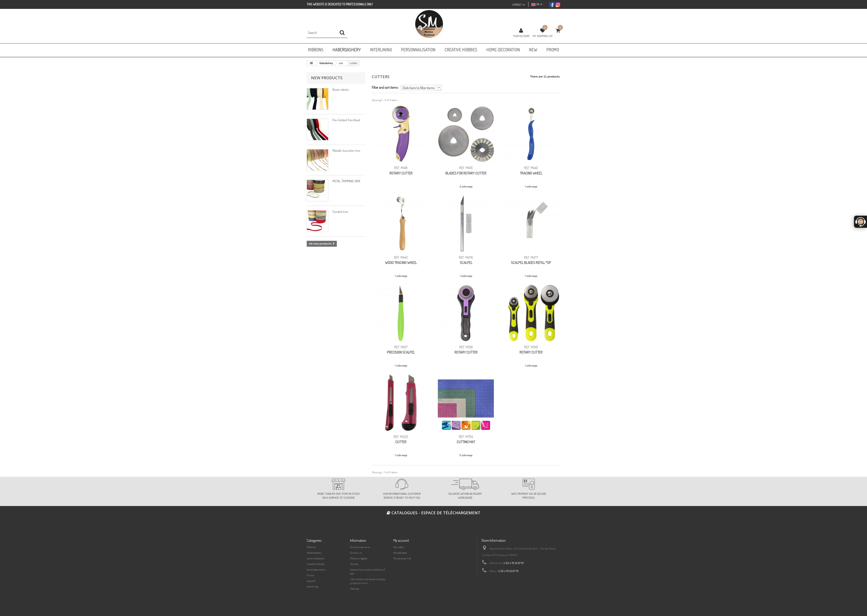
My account (401, 540)
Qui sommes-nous (360, 547)
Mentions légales (359, 558)
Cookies (354, 564)
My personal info (402, 558)
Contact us (356, 553)
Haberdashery (314, 553)
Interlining (312, 587)
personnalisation (316, 558)
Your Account (521, 36)
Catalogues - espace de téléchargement (433, 513)
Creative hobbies (316, 564)
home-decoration (316, 570)
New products (327, 78)
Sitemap (355, 589)
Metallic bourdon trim (346, 151)
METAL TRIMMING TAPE (346, 181)
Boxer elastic (341, 90)
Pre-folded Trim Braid (346, 120)
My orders (399, 547)
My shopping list (543, 36)
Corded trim (340, 212)
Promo (310, 575)
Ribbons (311, 547)
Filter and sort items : (385, 87)
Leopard (311, 581)
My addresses (400, 553)
